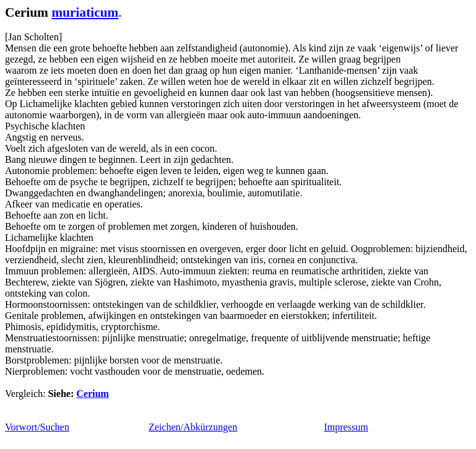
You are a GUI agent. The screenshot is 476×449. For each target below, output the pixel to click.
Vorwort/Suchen (37, 427)
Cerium (92, 394)
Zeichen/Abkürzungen (193, 427)
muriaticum (85, 12)
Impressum (346, 427)
